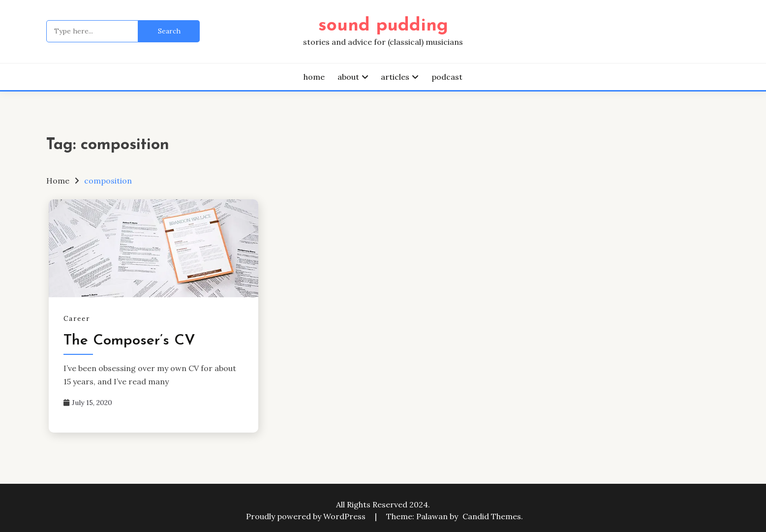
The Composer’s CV (129, 341)
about (348, 77)
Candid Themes (492, 516)
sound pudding (383, 26)
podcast (447, 77)
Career (77, 319)
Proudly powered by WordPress (307, 516)
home (314, 77)
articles (395, 77)
